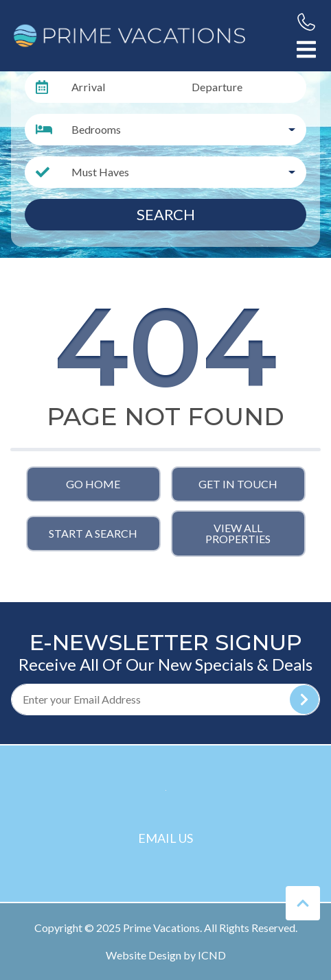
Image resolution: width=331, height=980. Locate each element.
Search (166, 214)
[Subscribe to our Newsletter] (165, 700)
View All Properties (238, 533)
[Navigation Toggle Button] (306, 49)
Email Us (165, 838)
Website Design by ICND (166, 955)
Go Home (93, 484)
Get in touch (238, 484)
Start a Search (93, 533)
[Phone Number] (306, 22)
